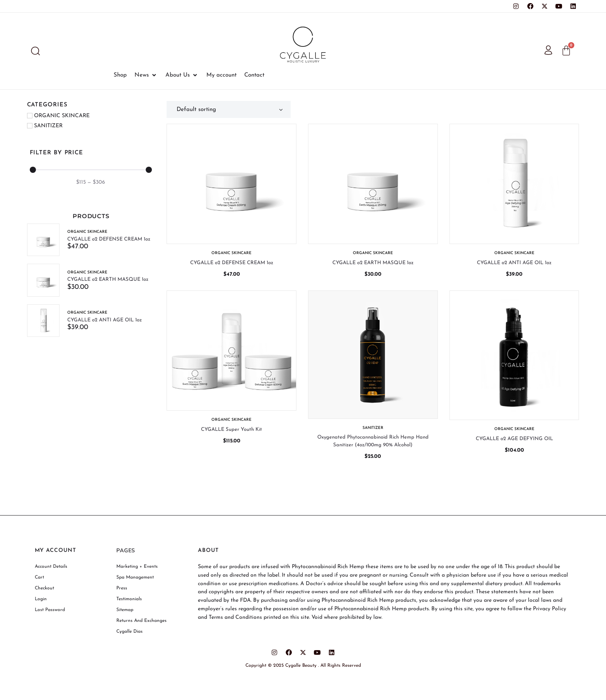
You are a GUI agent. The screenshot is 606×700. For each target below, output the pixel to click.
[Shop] (120, 75)
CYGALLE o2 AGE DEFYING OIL (514, 439)
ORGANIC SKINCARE (88, 232)
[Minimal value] (91, 170)
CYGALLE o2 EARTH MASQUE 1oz (108, 280)
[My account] (221, 75)
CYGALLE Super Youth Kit (232, 429)
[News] (146, 75)
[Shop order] (228, 109)
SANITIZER (373, 428)
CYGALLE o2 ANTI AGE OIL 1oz (105, 320)
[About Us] (182, 75)
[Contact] (254, 75)
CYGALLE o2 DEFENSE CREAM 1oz (109, 239)
